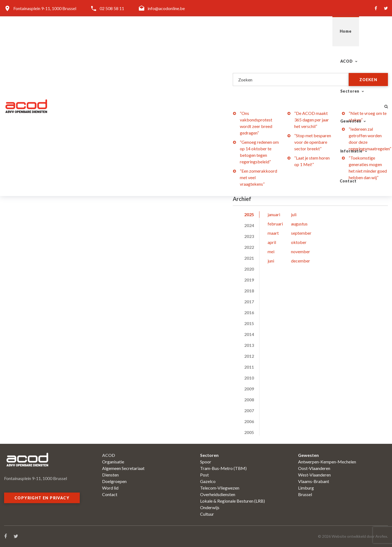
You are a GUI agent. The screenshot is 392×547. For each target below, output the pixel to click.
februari (275, 224)
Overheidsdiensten (218, 494)
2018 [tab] (249, 291)
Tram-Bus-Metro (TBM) (223, 468)
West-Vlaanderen (314, 475)
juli (294, 214)
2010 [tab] (249, 378)
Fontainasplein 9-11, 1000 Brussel (45, 8)
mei (271, 251)
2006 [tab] (249, 421)
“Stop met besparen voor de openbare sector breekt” (313, 142)
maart (273, 233)
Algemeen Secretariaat (123, 468)
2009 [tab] (249, 389)
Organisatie (113, 462)
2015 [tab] (249, 323)
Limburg (306, 488)
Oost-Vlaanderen (314, 468)
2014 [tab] (249, 334)
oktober (299, 242)
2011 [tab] (249, 367)
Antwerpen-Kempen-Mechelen (327, 462)
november (301, 251)
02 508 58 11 (112, 8)
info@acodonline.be (166, 8)
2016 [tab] (249, 312)
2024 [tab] (249, 225)
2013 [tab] (249, 345)
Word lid (110, 488)
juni (271, 261)
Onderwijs (210, 507)
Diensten (110, 475)
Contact (360, 31)
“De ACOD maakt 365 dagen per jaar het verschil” (312, 120)
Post (204, 475)
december (301, 261)
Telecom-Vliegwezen (220, 488)
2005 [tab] (249, 432)
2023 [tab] (249, 236)
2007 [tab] (249, 410)
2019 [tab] (249, 280)
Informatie (320, 31)
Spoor (206, 462)
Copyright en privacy (42, 498)
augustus (299, 224)
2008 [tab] (249, 400)
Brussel (305, 494)
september (301, 233)
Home (171, 31)
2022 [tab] (249, 247)
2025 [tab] (249, 214)
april (272, 242)
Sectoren (236, 31)
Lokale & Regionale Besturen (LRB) (232, 501)
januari (274, 214)
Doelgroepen (114, 481)
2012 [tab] (249, 356)
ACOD (199, 31)
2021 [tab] (249, 258)
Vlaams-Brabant (314, 481)
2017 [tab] (249, 302)
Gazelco (208, 481)
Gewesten (277, 31)
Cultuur (207, 514)
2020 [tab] (249, 269)
